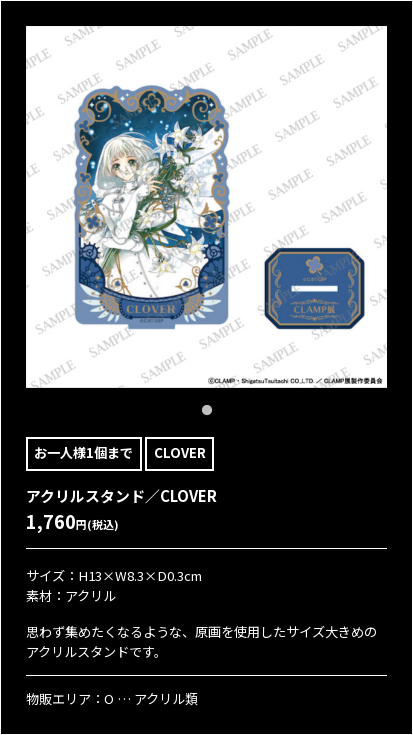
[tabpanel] (207, 207)
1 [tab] (207, 411)
